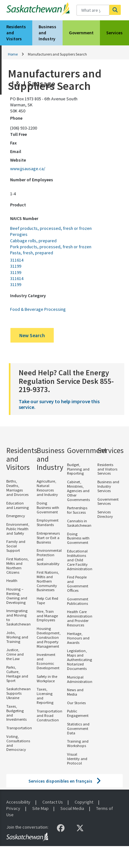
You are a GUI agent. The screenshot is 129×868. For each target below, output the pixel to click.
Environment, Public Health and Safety (18, 529)
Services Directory (105, 514)
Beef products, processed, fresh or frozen (51, 228)
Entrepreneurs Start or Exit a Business (48, 538)
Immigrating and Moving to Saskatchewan (18, 617)
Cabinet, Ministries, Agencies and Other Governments (78, 491)
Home (13, 54)
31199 (16, 266)
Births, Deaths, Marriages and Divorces (17, 488)
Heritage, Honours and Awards (78, 638)
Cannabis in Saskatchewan (79, 523)
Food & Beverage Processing (38, 309)
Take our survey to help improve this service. (59, 404)
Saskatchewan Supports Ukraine (18, 693)
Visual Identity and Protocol (77, 759)
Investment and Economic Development (48, 661)
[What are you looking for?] (93, 10)
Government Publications (78, 601)
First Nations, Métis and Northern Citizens (17, 566)
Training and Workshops (78, 743)
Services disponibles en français (60, 781)
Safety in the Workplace (47, 679)
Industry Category (28, 296)
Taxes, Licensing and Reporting (45, 696)
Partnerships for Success (77, 510)
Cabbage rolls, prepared (33, 241)
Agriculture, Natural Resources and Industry (47, 488)
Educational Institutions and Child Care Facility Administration (80, 560)
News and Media (75, 692)
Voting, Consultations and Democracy (18, 743)
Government (81, 33)
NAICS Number (24, 218)
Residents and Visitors (16, 33)
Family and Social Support (16, 546)
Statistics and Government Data (78, 728)
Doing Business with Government (48, 507)
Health (12, 581)
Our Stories (76, 703)
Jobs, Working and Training (17, 637)
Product (18, 205)
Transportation (19, 728)
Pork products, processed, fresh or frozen (51, 247)
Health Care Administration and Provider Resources (80, 618)
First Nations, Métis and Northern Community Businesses (48, 581)
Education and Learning (18, 505)
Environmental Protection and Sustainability (49, 557)
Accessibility (18, 802)
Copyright (84, 802)
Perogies (19, 234)
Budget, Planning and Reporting (78, 469)
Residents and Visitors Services (107, 469)
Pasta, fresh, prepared (32, 253)
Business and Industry (47, 33)
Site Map (40, 808)
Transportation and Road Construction (49, 715)
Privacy (13, 808)
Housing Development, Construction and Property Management (49, 637)
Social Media (72, 808)
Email (16, 151)
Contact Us (53, 802)
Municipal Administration (80, 679)
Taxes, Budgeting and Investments (16, 713)
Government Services (108, 501)
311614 (17, 260)
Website (18, 160)
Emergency (16, 516)
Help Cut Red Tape (47, 601)
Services (114, 33)
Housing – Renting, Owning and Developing (17, 596)
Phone (16, 118)
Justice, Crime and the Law (15, 654)
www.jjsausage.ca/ (28, 169)
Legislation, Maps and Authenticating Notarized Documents (80, 660)
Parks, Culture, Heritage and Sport (17, 674)
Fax (13, 143)
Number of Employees (32, 180)
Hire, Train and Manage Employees (47, 616)
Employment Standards (48, 522)
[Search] (115, 10)
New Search (32, 335)
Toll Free (18, 134)
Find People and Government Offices (78, 584)
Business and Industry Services (108, 486)
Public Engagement (78, 713)
